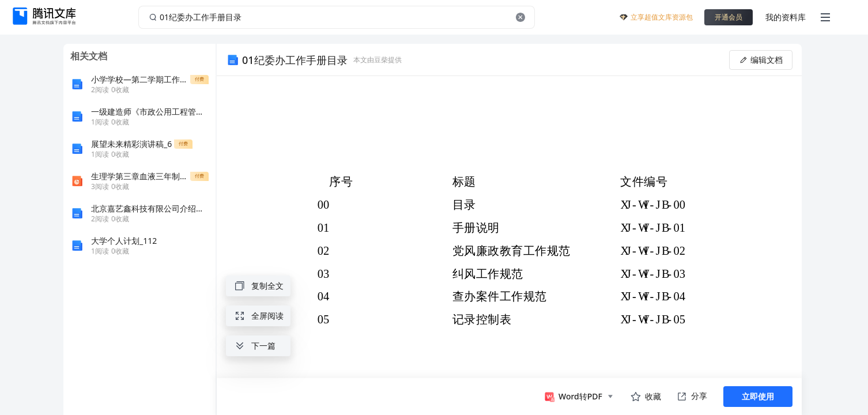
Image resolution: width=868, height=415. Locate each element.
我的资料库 (786, 17)
